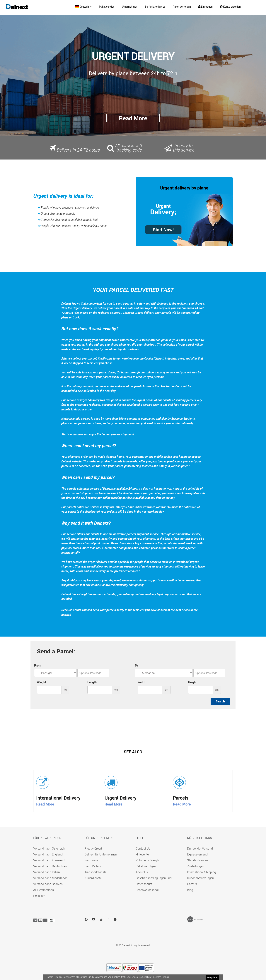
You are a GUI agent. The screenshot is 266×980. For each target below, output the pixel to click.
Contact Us (143, 848)
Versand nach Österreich (49, 848)
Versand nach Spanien (48, 884)
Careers (192, 884)
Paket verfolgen (182, 7)
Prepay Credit (93, 848)
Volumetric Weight (148, 860)
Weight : (42, 682)
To (136, 665)
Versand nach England (48, 854)
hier (167, 977)
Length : (93, 682)
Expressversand (197, 854)
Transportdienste (96, 872)
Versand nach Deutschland (51, 866)
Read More (45, 804)
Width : (142, 682)
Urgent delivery (175, 188)
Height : (193, 682)
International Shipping (202, 872)
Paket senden (107, 7)
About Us (142, 872)
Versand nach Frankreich (49, 860)
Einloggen (205, 7)
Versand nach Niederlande (50, 878)
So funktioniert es (155, 7)
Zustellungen (196, 866)
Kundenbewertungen (201, 878)
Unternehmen (130, 7)
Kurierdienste (93, 878)
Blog (190, 890)
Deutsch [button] (82, 7)
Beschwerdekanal (147, 890)
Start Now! (163, 230)
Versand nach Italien (47, 872)
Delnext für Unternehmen (101, 854)
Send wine (91, 860)
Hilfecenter (143, 854)
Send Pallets (93, 866)
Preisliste (39, 896)
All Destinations (44, 890)
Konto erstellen (230, 7)
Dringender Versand (200, 848)
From (38, 665)
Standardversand (198, 860)
